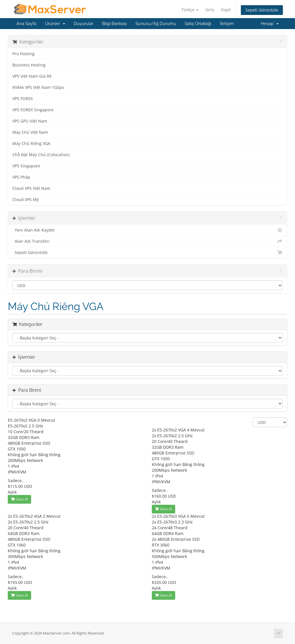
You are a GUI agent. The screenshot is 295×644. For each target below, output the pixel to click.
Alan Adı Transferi (147, 241)
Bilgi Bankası (114, 24)
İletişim (227, 24)
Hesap (270, 24)
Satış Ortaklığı (198, 24)
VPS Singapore (26, 166)
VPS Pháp (21, 177)
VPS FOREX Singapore (33, 110)
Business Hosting (29, 65)
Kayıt (226, 10)
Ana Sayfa (26, 24)
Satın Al (19, 499)
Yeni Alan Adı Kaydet (147, 230)
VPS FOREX (23, 99)
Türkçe (190, 10)
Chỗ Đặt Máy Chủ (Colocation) (41, 155)
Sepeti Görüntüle (262, 10)
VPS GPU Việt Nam (30, 121)
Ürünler (55, 24)
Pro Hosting (23, 54)
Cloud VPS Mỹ (25, 200)
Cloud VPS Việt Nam (31, 188)
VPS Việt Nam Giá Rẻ (32, 76)
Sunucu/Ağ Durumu (156, 24)
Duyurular (84, 24)
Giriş (210, 10)
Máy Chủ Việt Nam (30, 132)
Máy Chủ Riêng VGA (31, 144)
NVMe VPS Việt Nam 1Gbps (38, 87)
